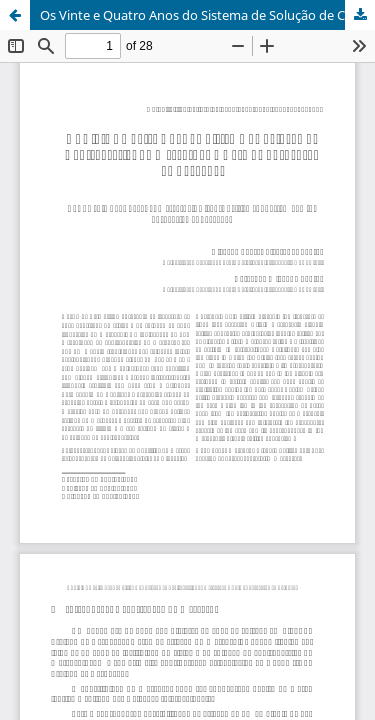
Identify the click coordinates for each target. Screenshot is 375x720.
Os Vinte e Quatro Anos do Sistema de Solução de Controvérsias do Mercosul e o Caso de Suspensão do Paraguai (207, 15)
